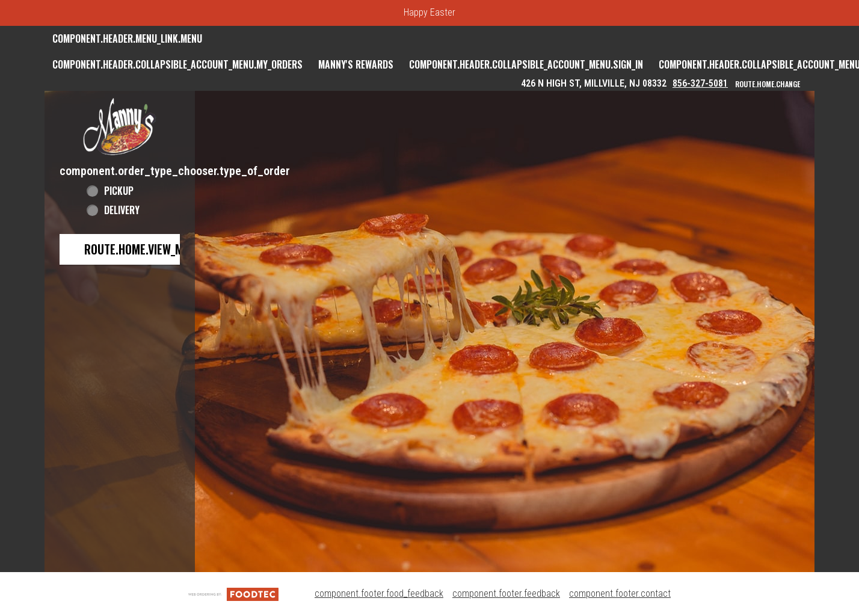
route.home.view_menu (143, 249)
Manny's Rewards (356, 64)
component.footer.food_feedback (379, 593)
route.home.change (768, 84)
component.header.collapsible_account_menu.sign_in (526, 64)
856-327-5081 (700, 83)
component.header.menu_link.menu (127, 38)
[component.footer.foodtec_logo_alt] (233, 593)
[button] (120, 127)
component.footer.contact (620, 593)
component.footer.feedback (506, 593)
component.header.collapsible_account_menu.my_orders (177, 64)
